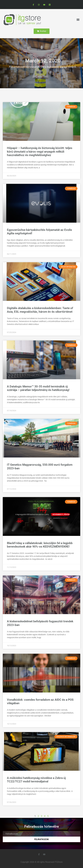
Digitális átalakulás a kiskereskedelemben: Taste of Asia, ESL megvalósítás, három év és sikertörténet (40, 310)
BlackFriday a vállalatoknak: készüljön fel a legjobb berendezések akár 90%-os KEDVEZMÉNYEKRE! (40, 545)
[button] (78, 20)
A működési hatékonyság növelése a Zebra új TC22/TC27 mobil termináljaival (36, 780)
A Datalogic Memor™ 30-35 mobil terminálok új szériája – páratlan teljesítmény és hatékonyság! (38, 388)
